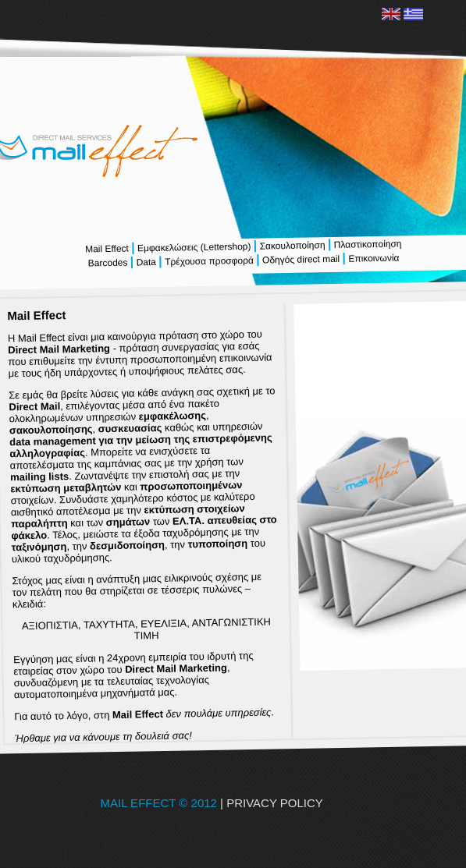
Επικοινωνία (372, 259)
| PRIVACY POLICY (293, 803)
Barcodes (108, 263)
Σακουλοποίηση (292, 246)
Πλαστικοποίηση (366, 244)
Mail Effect (107, 249)
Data (146, 262)
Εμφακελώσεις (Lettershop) (194, 248)
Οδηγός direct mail (301, 260)
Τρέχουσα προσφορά (209, 261)
